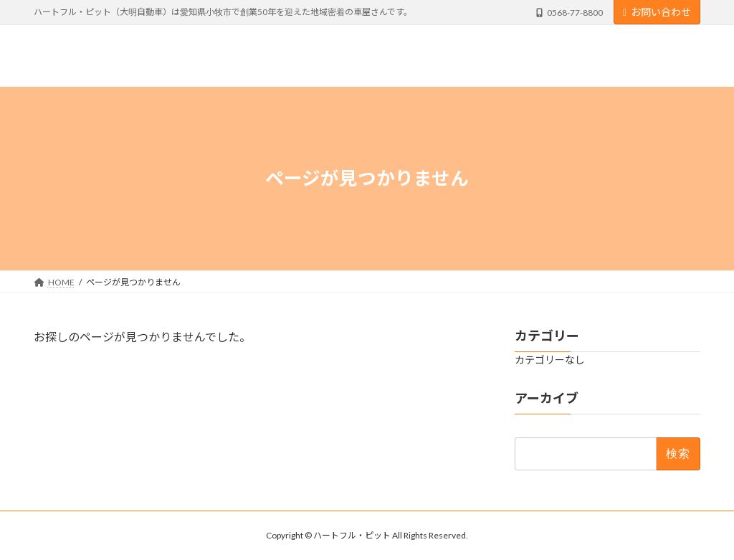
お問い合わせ (657, 12)
